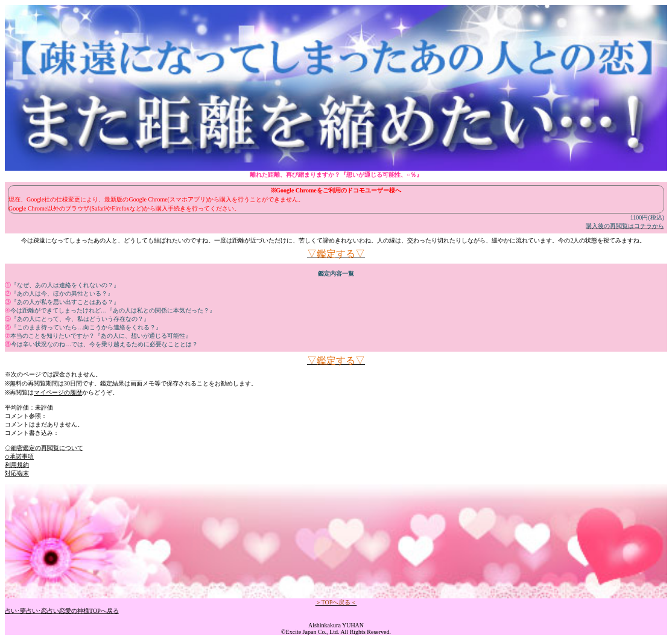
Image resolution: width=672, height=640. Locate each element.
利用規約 (17, 465)
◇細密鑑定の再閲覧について (44, 448)
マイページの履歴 (58, 392)
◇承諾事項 (19, 456)
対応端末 (17, 473)
